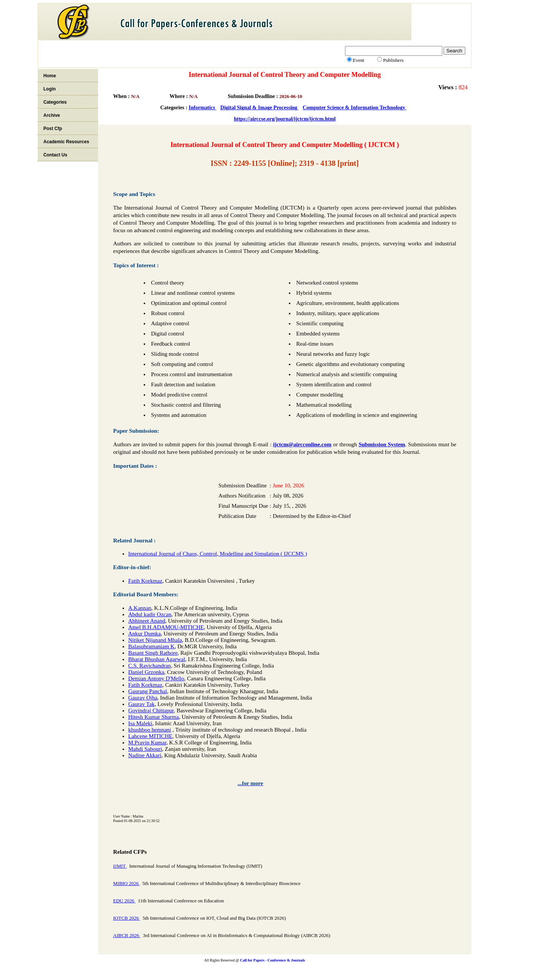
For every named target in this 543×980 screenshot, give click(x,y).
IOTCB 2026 (127, 918)
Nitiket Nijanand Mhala (155, 640)
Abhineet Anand (147, 621)
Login (50, 89)
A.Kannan (140, 608)
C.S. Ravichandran (150, 666)
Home (50, 76)
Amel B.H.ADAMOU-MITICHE (166, 627)
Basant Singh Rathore (153, 653)
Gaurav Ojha (143, 698)
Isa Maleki (140, 723)
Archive (52, 115)
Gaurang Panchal (148, 691)
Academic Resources (66, 142)
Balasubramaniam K (151, 646)
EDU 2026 (124, 901)
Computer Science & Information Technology (355, 108)
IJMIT (120, 866)
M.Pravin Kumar (147, 743)
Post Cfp (53, 129)
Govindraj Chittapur (151, 710)
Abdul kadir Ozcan (150, 614)
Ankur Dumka (144, 634)
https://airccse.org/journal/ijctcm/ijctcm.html (285, 119)
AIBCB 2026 (127, 935)
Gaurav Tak (141, 704)
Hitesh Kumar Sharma (153, 717)
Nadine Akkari (145, 755)
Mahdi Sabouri (145, 749)
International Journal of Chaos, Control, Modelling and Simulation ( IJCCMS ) (218, 554)
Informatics (202, 108)
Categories (55, 102)
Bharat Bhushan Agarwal (157, 659)
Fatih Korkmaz (145, 581)
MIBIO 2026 (127, 883)
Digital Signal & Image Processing (259, 108)
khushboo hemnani (150, 730)
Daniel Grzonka (146, 672)
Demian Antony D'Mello (156, 678)
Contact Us (55, 155)
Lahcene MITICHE (150, 736)
